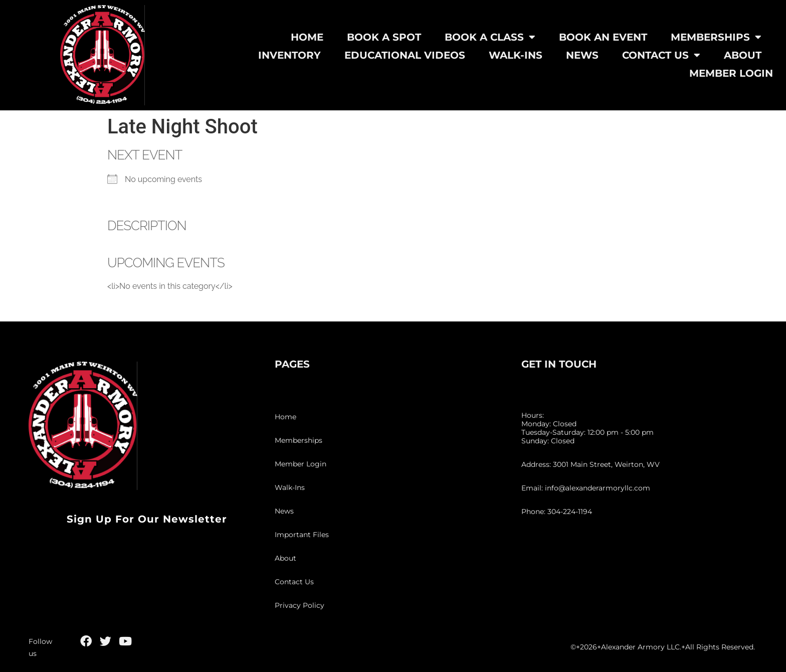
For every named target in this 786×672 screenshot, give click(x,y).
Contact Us (661, 55)
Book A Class (490, 37)
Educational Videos (405, 55)
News (582, 55)
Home (307, 37)
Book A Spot (384, 37)
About (743, 55)
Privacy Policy (300, 605)
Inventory (289, 55)
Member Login (731, 73)
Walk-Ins (516, 55)
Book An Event (603, 37)
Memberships (716, 37)
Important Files (302, 535)
